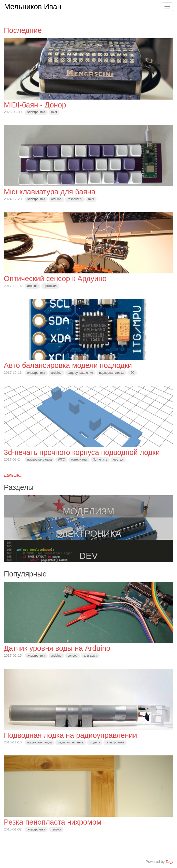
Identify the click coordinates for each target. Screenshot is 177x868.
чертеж (118, 460)
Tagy (169, 862)
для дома (90, 656)
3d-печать (100, 460)
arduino (56, 199)
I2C (132, 373)
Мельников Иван (33, 7)
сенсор (73, 656)
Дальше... (13, 475)
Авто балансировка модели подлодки (68, 365)
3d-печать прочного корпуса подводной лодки (82, 452)
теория (56, 829)
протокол (50, 286)
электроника (36, 112)
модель (95, 742)
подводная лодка (111, 373)
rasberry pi (75, 199)
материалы (79, 460)
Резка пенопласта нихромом (53, 822)
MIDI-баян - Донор (35, 105)
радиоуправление (80, 373)
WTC (61, 460)
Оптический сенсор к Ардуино (55, 279)
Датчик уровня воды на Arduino (57, 648)
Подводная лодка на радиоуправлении (70, 735)
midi (54, 112)
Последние (23, 30)
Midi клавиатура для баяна (50, 192)
